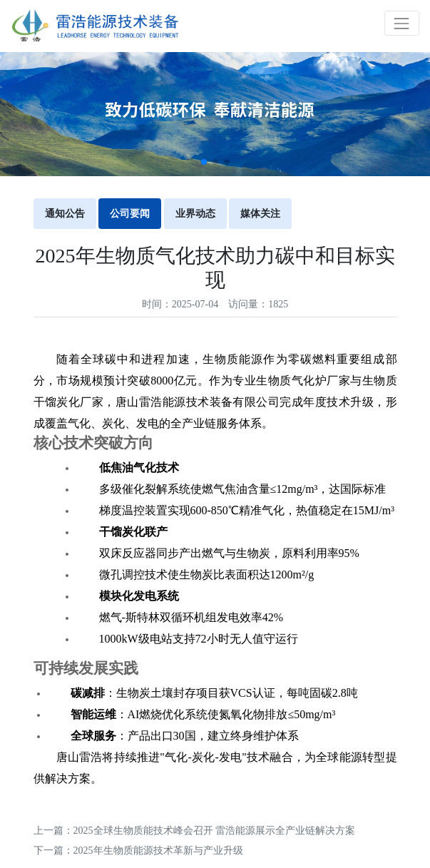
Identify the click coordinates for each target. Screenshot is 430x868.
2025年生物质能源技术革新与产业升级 (158, 851)
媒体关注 (260, 214)
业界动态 (195, 214)
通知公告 (65, 214)
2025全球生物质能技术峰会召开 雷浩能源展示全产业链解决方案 (215, 831)
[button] (204, 162)
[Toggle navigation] (402, 23)
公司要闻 (130, 214)
